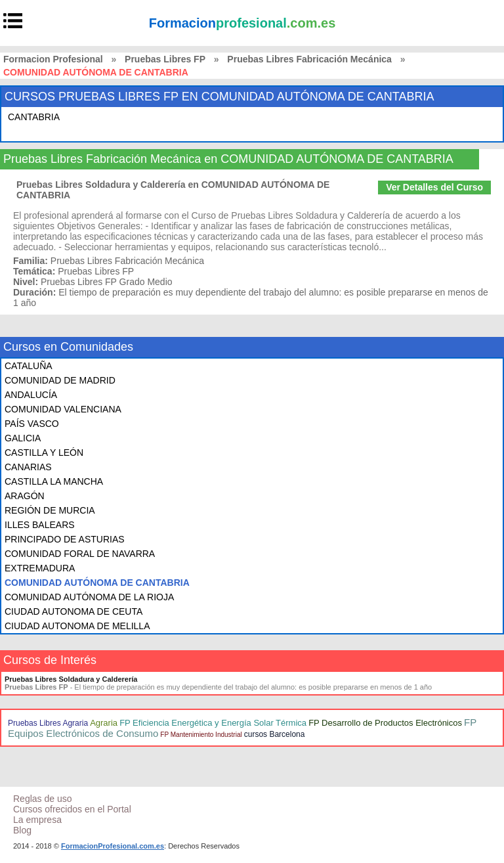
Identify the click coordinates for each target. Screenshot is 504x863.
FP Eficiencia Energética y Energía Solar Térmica (213, 723)
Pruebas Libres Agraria (48, 723)
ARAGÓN (25, 496)
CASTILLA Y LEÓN (44, 453)
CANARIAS (28, 467)
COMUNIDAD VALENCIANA (63, 409)
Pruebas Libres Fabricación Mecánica (309, 59)
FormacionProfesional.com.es (113, 846)
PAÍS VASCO (32, 424)
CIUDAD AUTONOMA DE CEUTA (73, 611)
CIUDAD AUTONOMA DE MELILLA (77, 626)
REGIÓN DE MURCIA (50, 510)
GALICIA (23, 438)
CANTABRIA (34, 117)
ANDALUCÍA (31, 395)
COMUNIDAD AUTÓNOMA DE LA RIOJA (89, 597)
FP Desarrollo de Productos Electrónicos (385, 723)
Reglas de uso (43, 799)
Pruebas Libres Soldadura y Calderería (71, 679)
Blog (22, 830)
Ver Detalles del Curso (434, 187)
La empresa (37, 820)
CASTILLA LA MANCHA (54, 481)
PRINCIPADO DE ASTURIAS (65, 539)
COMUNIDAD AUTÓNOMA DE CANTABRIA (97, 583)
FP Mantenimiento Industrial (201, 735)
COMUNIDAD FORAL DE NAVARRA (80, 554)
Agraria (104, 723)
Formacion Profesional (53, 59)
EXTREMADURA (40, 568)
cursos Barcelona (275, 734)
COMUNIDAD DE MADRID (60, 380)
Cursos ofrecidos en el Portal (72, 809)
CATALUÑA (29, 366)
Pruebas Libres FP (165, 59)
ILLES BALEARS (40, 525)
